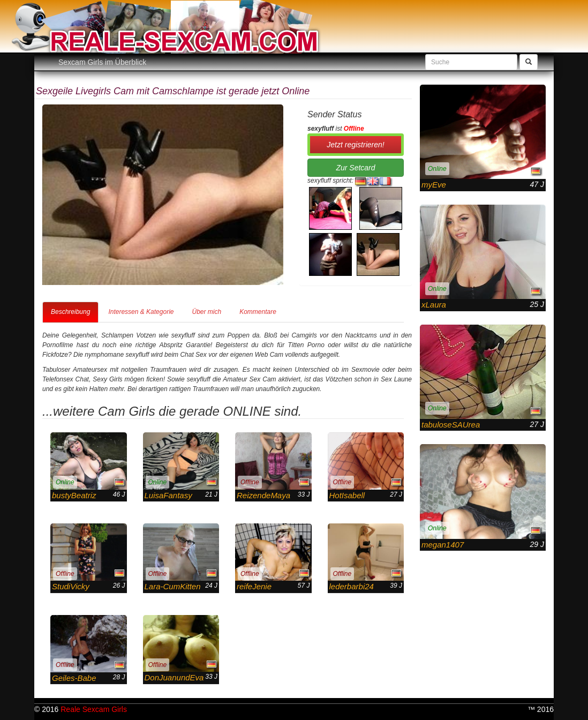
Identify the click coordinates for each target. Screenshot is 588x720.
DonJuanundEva (174, 677)
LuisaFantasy (168, 495)
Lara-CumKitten (173, 586)
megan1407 (443, 545)
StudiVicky (71, 586)
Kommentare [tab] (258, 312)
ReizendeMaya (263, 495)
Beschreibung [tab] (70, 312)
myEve (434, 185)
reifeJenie (254, 586)
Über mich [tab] (206, 312)
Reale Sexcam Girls (94, 709)
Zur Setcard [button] (355, 168)
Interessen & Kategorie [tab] (141, 312)
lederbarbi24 (352, 586)
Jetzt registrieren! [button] (355, 145)
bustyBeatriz (74, 495)
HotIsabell (347, 495)
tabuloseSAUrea (451, 425)
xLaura (434, 305)
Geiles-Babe (74, 678)
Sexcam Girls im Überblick (102, 62)
